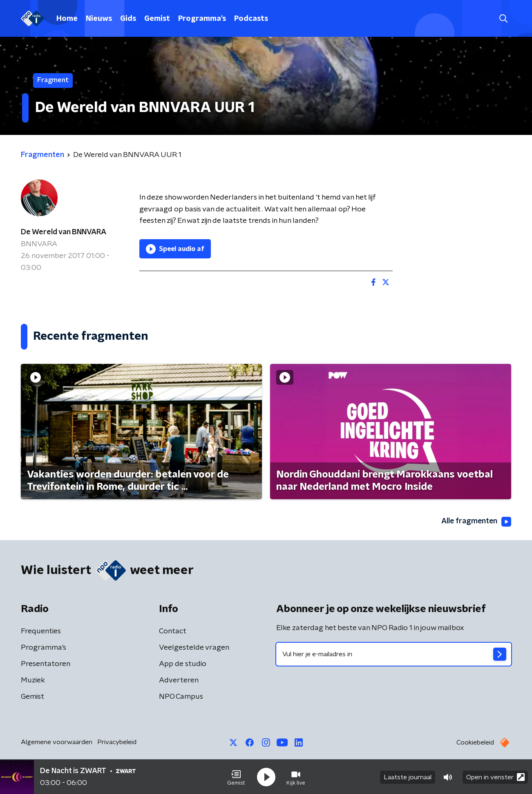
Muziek (33, 680)
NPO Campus (181, 697)
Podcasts (251, 19)
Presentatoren (46, 664)
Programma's (202, 19)
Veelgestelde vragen (194, 648)
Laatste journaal (408, 777)
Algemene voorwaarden (57, 742)
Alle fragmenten (476, 522)
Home (67, 19)
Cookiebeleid (475, 742)
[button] (236, 777)
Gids (128, 19)
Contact (173, 631)
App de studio (183, 664)
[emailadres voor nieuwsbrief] (394, 654)
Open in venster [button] (495, 777)
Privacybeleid (117, 742)
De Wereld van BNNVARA (64, 232)
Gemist (157, 19)
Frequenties (41, 631)
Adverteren (179, 680)
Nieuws (99, 19)
